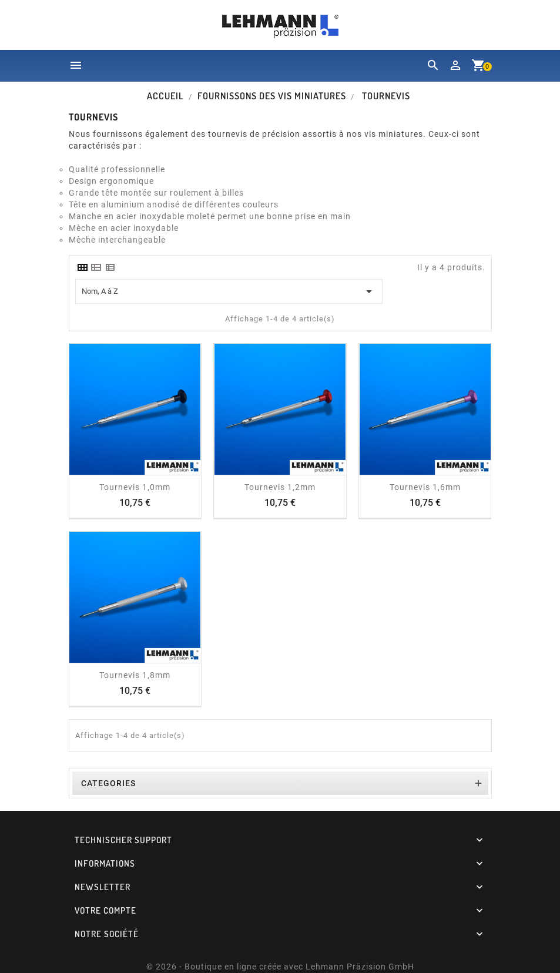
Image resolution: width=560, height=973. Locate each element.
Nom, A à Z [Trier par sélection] (229, 291)
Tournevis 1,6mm (425, 487)
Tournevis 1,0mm (135, 487)
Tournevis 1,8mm (135, 675)
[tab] (82, 267)
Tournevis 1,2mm (280, 487)
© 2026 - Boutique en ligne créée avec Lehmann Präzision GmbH (280, 967)
